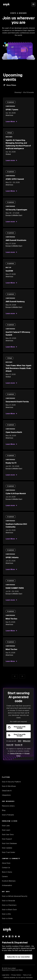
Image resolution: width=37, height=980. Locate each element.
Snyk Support (7, 839)
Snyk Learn (6, 830)
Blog (4, 810)
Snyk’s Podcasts (8, 815)
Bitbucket (27, 741)
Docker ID (19, 745)
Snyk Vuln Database (9, 843)
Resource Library (8, 806)
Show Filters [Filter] (11, 85)
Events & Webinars (9, 881)
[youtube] (6, 936)
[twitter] (3, 936)
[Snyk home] (6, 4)
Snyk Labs (6, 826)
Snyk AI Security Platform (11, 782)
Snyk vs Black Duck (9, 910)
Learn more (10, 160)
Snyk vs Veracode (8, 901)
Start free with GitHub (17, 727)
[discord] (19, 936)
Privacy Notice (16, 975)
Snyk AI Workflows (9, 786)
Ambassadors (7, 885)
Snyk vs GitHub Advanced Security (15, 896)
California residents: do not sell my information (18, 978)
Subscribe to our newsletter (18, 957)
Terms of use (27, 975)
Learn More (10, 122)
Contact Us (6, 868)
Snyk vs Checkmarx (9, 905)
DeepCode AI (7, 791)
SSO (20, 741)
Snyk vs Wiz (6, 914)
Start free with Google (17, 735)
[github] (13, 936)
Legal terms (6, 975)
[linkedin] (9, 936)
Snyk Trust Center (9, 852)
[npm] (16, 936)
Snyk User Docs (8, 835)
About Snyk (6, 863)
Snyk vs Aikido (7, 918)
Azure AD (10, 745)
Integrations (6, 795)
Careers (5, 876)
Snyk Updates (7, 848)
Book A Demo (7, 872)
